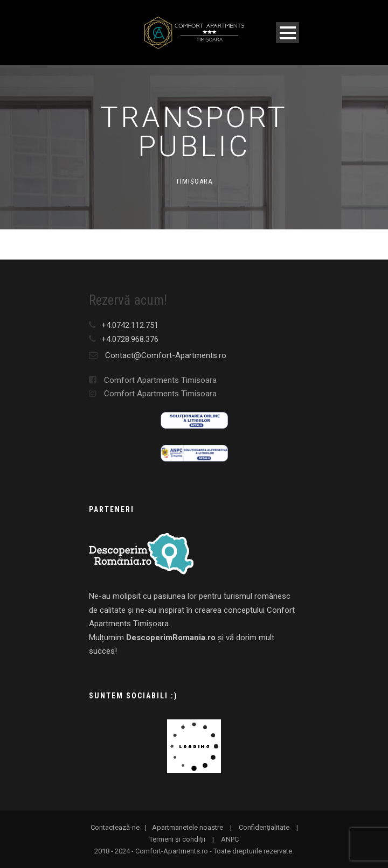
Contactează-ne (115, 827)
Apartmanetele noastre (188, 827)
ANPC (230, 839)
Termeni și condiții (177, 839)
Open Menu (287, 33)
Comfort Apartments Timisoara (153, 380)
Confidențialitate (264, 827)
